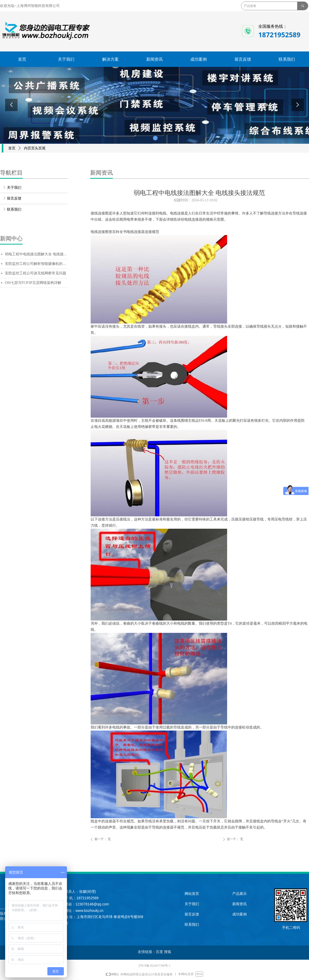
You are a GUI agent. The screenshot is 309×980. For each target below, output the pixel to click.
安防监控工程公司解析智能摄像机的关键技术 (36, 264)
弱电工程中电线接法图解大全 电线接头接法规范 (36, 254)
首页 (12, 148)
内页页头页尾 (35, 148)
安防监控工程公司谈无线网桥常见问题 (36, 273)
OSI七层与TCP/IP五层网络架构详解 (33, 283)
